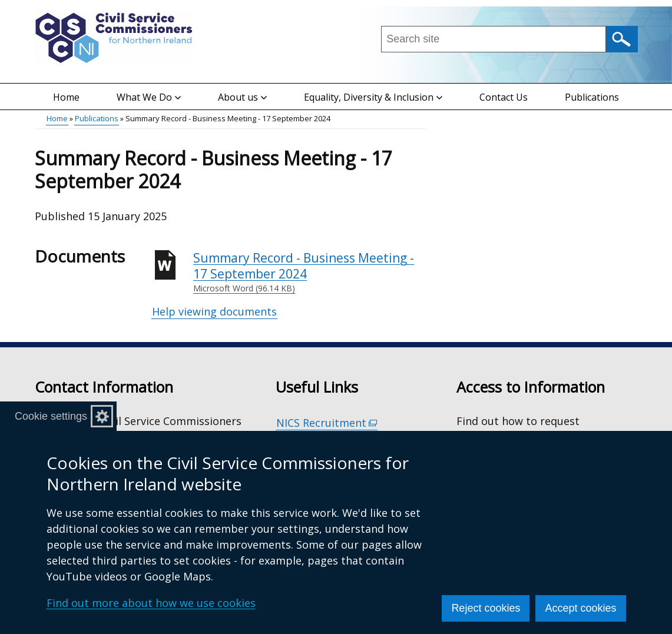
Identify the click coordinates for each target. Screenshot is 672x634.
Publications (592, 97)
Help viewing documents (214, 311)
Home (66, 97)
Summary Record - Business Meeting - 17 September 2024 (310, 272)
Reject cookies (486, 608)
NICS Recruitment (327, 423)
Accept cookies (580, 608)
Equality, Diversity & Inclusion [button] (373, 97)
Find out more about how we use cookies (151, 603)
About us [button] (242, 97)
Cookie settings (51, 416)
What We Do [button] (149, 97)
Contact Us (504, 97)
